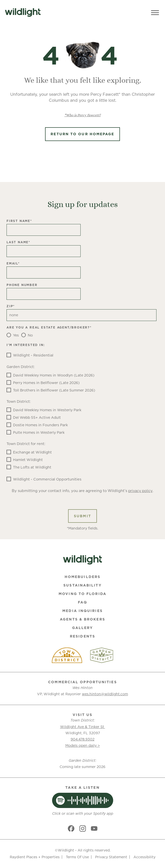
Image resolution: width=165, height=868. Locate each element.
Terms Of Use (77, 857)
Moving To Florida (82, 594)
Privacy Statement (111, 857)
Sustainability (82, 585)
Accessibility (144, 857)
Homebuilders (82, 577)
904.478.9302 (82, 739)
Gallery (83, 628)
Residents (82, 636)
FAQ (82, 602)
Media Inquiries (82, 611)
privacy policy (140, 491)
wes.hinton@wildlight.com (105, 694)
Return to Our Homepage (82, 134)
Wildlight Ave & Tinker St (83, 727)
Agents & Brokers (82, 619)
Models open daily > (83, 745)
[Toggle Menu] (155, 12)
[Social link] (71, 828)
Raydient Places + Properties (35, 857)
